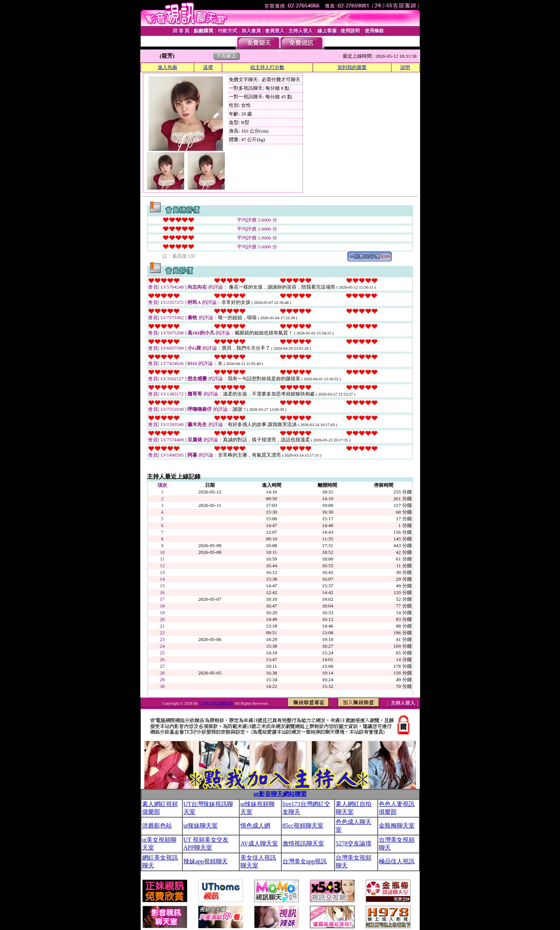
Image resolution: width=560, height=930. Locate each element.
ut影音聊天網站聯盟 (280, 794)
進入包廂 (167, 67)
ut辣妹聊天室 (201, 826)
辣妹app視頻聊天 (206, 861)
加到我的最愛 (352, 67)
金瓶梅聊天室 (397, 826)
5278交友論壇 (353, 843)
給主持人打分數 (267, 67)
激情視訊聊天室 (303, 843)
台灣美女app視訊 (305, 861)
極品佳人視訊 (397, 861)
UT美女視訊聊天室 (216, 703)
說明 (405, 67)
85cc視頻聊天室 (303, 826)
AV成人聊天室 (259, 843)
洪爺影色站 (157, 826)
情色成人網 (255, 826)
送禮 (208, 67)
